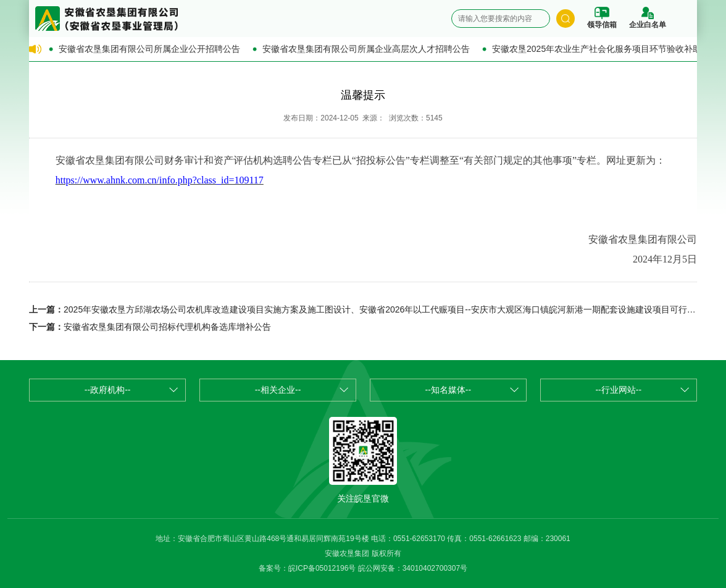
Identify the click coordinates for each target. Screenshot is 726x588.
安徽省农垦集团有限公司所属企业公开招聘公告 (149, 49)
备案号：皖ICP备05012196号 (307, 568)
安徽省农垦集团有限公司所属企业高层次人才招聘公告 (366, 49)
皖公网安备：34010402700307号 (413, 568)
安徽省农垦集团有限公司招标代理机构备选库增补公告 (167, 327)
